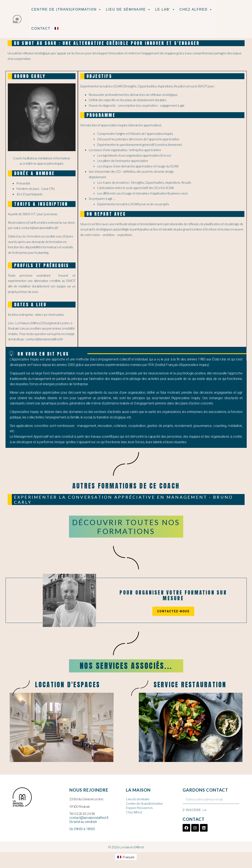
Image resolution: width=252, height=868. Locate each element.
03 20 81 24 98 (85, 813)
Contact (41, 28)
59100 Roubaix (80, 806)
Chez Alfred (196, 10)
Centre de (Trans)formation (67, 10)
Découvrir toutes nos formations (126, 527)
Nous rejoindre (89, 790)
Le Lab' (165, 10)
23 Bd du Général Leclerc (87, 799)
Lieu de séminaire (129, 10)
